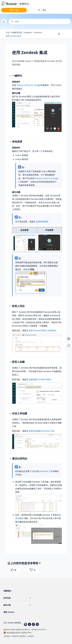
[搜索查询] (40, 22)
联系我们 (7, 636)
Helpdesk (28, 32)
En (44, 10)
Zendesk (38, 32)
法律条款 (31, 636)
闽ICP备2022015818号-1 (39, 630)
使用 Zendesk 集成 (13, 36)
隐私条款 (23, 636)
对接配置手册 (16, 32)
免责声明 (15, 636)
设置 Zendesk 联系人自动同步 (42, 330)
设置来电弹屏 (42, 222)
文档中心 (24, 4)
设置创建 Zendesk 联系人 (40, 379)
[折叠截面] (59, 34)
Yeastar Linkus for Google (29, 85)
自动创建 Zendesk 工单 (42, 471)
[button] (11, 76)
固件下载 (14, 10)
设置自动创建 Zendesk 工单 (41, 431)
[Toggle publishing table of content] (66, 34)
